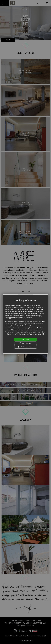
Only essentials (25, 343)
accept (25, 340)
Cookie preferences (25, 347)
